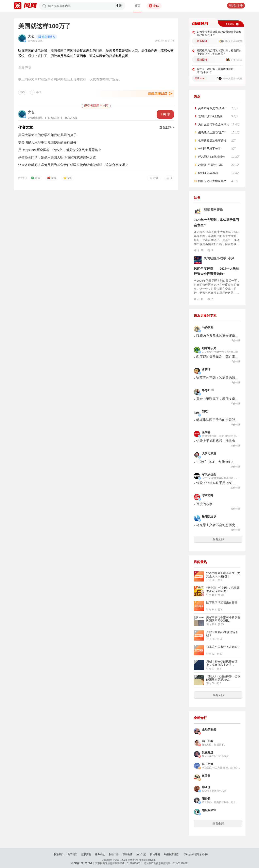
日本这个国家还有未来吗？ (223, 647)
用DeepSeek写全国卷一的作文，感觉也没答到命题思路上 (60, 150)
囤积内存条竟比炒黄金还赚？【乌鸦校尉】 (218, 336)
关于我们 (72, 854)
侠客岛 (206, 776)
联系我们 (59, 854)
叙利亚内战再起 (208, 173)
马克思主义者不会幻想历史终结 (218, 525)
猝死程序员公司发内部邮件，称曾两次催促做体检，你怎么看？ (219, 52)
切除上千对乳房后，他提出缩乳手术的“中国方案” (218, 441)
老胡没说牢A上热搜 (210, 116)
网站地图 (155, 854)
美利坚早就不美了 (209, 149)
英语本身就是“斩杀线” (212, 108)
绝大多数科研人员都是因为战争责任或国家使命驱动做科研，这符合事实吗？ (73, 165)
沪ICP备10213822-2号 (83, 863)
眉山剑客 (208, 741)
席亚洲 (206, 787)
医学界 (206, 432)
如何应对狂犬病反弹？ (212, 181)
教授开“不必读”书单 (210, 165)
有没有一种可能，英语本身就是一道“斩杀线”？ (216, 71)
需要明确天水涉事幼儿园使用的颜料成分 (47, 142)
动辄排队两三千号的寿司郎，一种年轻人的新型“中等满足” (218, 420)
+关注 (165, 114)
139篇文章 (53, 118)
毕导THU (208, 390)
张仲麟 (206, 799)
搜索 (119, 6)
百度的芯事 (204, 504)
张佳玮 (206, 369)
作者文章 (25, 127)
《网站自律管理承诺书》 (196, 854)
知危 (205, 411)
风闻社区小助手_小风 (219, 258)
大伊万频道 (209, 453)
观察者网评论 (213, 210)
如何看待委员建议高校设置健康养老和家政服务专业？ (219, 33)
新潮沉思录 (209, 516)
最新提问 (202, 41)
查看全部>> (167, 127)
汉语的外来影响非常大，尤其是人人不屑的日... (223, 575)
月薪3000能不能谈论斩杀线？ (222, 634)
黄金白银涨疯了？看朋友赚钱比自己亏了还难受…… (218, 399)
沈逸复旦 (208, 753)
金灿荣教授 (209, 730)
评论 (199, 250)
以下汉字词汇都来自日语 (222, 603)
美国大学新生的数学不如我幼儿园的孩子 (47, 135)
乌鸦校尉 (208, 327)
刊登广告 (114, 854)
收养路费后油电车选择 (212, 141)
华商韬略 (208, 495)
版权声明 (86, 854)
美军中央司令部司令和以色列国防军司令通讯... (223, 619)
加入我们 (141, 854)
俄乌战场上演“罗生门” (212, 132)
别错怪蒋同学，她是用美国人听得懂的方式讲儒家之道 (57, 157)
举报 (39, 92)
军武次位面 (209, 474)
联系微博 (127, 854)
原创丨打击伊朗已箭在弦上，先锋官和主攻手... (222, 663)
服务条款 (100, 854)
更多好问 (230, 24)
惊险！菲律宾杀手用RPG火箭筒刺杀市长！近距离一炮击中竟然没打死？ (218, 483)
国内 (22, 92)
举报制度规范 (171, 854)
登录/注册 (236, 6)
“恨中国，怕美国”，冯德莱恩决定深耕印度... (223, 589)
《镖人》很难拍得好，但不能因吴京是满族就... (223, 678)
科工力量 (208, 764)
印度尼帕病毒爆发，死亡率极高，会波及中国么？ (218, 357)
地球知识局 (209, 348)
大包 (31, 36)
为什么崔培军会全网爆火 (214, 124)
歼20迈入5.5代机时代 (212, 157)
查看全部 (218, 539)
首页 (137, 6)
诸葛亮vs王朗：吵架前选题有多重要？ (218, 378)
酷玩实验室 (209, 810)
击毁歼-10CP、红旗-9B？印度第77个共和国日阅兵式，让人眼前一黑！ (218, 462)
